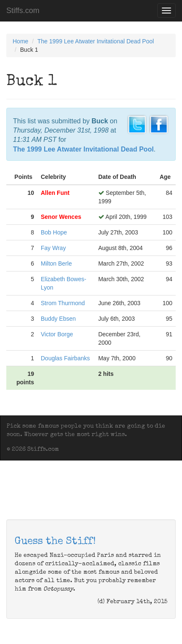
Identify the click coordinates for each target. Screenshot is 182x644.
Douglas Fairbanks (65, 358)
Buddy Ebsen (58, 319)
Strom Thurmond (63, 303)
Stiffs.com (23, 11)
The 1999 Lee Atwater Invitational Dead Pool (96, 41)
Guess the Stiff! (55, 542)
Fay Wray (53, 248)
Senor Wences (61, 217)
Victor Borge (57, 334)
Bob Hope (54, 232)
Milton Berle (56, 263)
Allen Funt (55, 193)
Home (20, 41)
